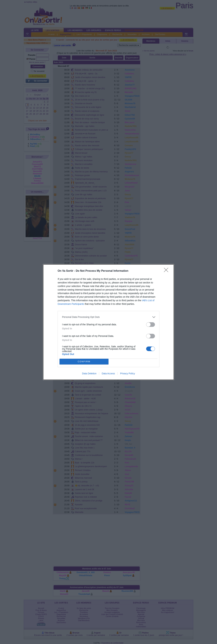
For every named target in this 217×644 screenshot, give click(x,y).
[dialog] (108, 322)
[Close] (167, 271)
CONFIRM (84, 362)
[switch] (151, 325)
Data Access (108, 373)
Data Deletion (89, 373)
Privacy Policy (128, 373)
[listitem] (108, 317)
